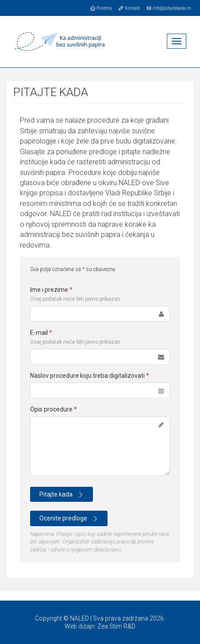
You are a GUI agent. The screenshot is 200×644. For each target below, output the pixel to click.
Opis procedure (54, 409)
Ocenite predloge (69, 519)
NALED (79, 618)
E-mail (75, 337)
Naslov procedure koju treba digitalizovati (90, 376)
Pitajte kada (62, 495)
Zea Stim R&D (116, 626)
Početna (101, 8)
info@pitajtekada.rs (168, 8)
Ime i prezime (75, 294)
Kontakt (129, 8)
